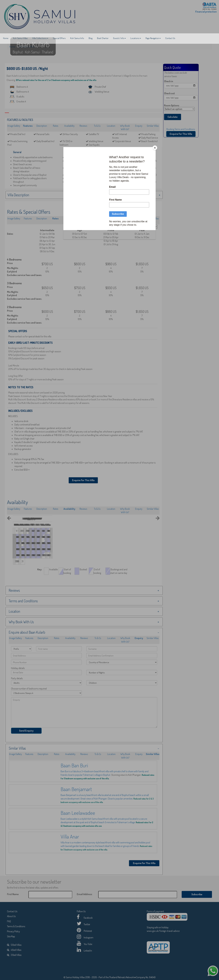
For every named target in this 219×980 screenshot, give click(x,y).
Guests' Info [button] (119, 38)
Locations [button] (136, 38)
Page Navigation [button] (153, 38)
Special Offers (59, 38)
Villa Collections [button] (40, 38)
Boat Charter (103, 38)
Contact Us (170, 38)
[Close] (155, 148)
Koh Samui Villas (20, 38)
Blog (91, 38)
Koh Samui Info (77, 38)
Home (6, 38)
